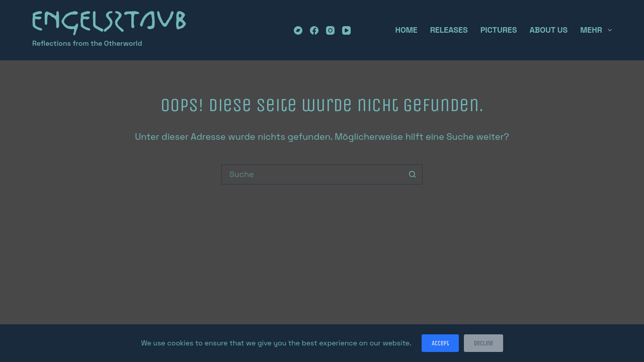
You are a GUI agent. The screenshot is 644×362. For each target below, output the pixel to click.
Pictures (499, 30)
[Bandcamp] (298, 30)
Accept (440, 343)
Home (406, 30)
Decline (484, 343)
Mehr (596, 30)
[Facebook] (314, 30)
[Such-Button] (413, 174)
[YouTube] (346, 30)
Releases (449, 30)
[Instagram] (330, 30)
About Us (548, 30)
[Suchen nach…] (312, 174)
